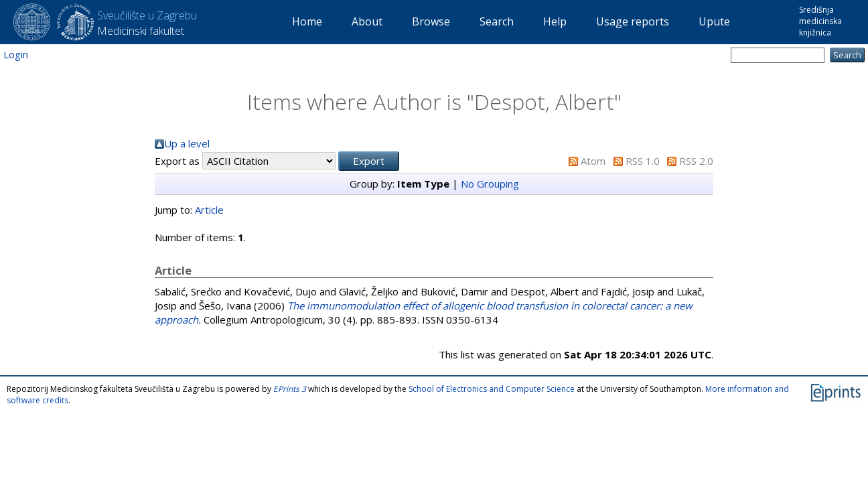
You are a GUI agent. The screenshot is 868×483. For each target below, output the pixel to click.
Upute (714, 21)
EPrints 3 (290, 389)
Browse (431, 21)
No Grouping (490, 184)
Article (209, 210)
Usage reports (633, 21)
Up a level (187, 143)
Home (307, 21)
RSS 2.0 (696, 161)
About (367, 21)
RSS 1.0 (643, 161)
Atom (593, 161)
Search (497, 21)
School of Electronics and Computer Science (492, 389)
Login (16, 54)
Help (555, 21)
